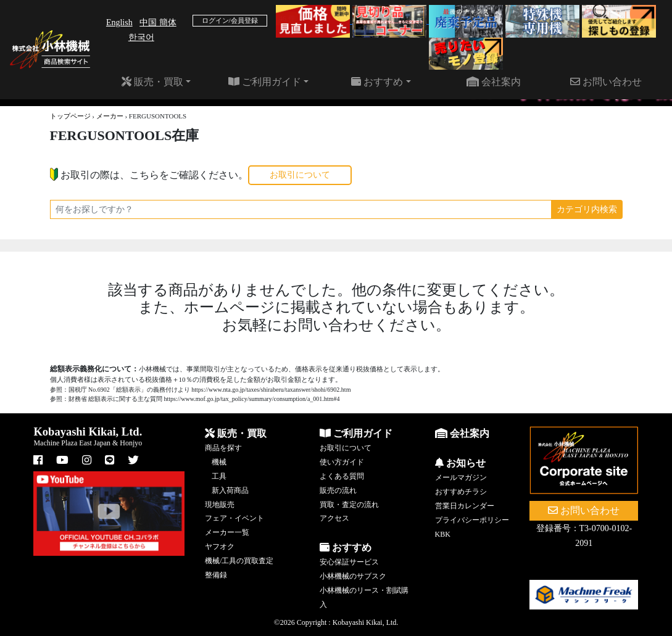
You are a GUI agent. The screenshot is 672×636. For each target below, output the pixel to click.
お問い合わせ (606, 82)
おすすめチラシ (461, 492)
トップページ (70, 116)
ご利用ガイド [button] (265, 82)
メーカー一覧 (227, 532)
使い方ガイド (342, 462)
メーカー (110, 116)
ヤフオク (220, 547)
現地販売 (220, 505)
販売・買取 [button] (152, 82)
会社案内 (494, 82)
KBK (443, 534)
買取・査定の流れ (349, 505)
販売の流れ (338, 490)
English (119, 23)
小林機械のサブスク (353, 576)
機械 (219, 462)
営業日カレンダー (465, 506)
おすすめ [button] (377, 82)
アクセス (334, 518)
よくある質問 (342, 476)
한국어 (141, 37)
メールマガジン (461, 477)
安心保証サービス (349, 562)
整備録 (216, 575)
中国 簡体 (158, 23)
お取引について (300, 175)
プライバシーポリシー (472, 520)
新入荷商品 (230, 490)
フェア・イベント (234, 518)
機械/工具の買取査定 (239, 561)
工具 (219, 476)
